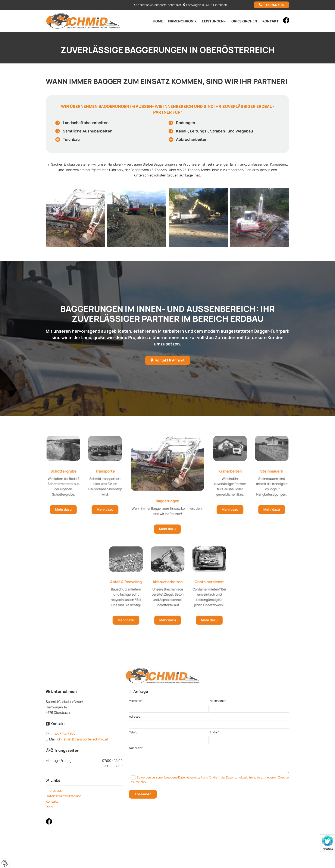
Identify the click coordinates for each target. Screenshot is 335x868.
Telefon (134, 732)
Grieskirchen (244, 21)
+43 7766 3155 (64, 734)
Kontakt (270, 21)
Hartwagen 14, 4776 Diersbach (206, 5)
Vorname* (136, 701)
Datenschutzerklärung (63, 796)
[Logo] (84, 21)
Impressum (54, 790)
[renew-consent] (5, 863)
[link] (211, 21)
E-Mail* (215, 732)
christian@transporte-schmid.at (159, 5)
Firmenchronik (182, 21)
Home (158, 21)
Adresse (135, 717)
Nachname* (218, 701)
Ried (49, 807)
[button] (271, 5)
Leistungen (213, 21)
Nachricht (136, 748)
